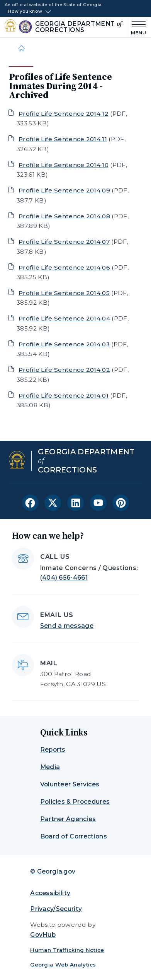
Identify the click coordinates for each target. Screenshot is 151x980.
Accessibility (50, 893)
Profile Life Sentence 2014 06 (64, 267)
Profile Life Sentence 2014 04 (64, 318)
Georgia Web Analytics (63, 965)
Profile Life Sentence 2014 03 (64, 344)
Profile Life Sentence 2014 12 (64, 114)
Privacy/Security (56, 909)
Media (50, 767)
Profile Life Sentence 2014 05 (64, 293)
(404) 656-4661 (64, 578)
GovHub (43, 935)
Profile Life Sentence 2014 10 (64, 165)
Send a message (67, 626)
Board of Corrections (74, 836)
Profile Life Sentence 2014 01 (64, 396)
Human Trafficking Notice (67, 950)
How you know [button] (25, 12)
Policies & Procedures (75, 802)
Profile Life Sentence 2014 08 (64, 216)
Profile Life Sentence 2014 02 (64, 370)
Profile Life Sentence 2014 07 (64, 242)
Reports (53, 750)
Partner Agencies (68, 819)
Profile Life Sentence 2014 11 (63, 139)
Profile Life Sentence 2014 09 (64, 190)
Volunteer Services (70, 784)
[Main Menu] (137, 27)
